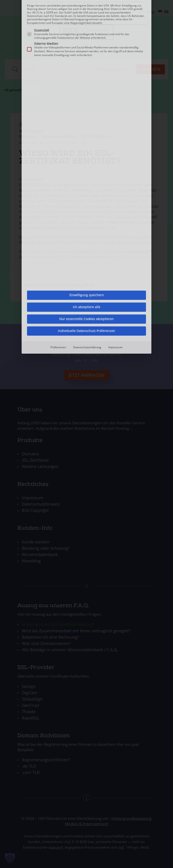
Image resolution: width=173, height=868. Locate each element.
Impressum (115, 156)
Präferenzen (58, 156)
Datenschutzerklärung (87, 156)
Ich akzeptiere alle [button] (86, 116)
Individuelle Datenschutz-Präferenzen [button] (86, 139)
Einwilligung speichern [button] (87, 104)
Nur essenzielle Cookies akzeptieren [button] (86, 128)
